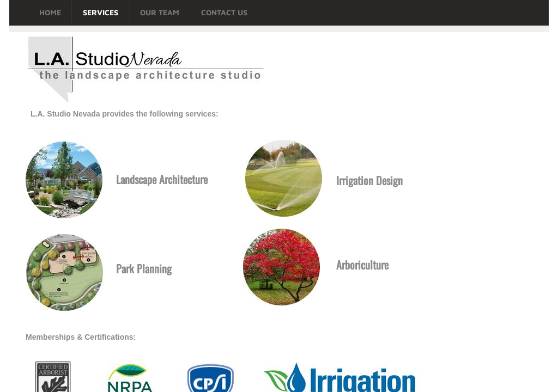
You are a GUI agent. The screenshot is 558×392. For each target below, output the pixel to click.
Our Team (160, 12)
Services (101, 12)
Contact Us (224, 12)
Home (50, 12)
